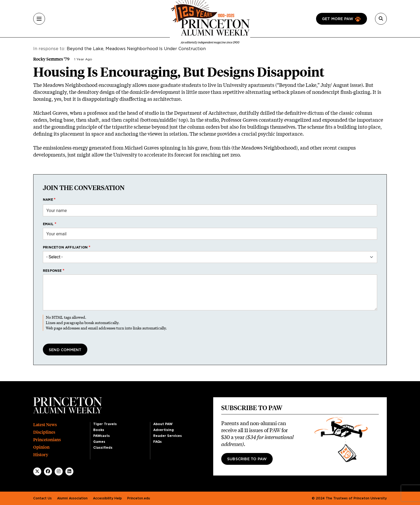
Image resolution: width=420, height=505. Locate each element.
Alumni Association (72, 498)
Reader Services (168, 436)
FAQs (157, 442)
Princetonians (47, 440)
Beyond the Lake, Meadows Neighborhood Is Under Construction (136, 49)
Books (99, 430)
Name (48, 200)
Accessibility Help (107, 498)
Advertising (164, 430)
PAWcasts (102, 436)
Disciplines (44, 432)
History (41, 455)
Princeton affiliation (65, 247)
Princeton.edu (139, 498)
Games (99, 442)
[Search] (381, 19)
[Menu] (39, 19)
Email (48, 224)
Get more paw (338, 19)
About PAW (163, 424)
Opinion (41, 447)
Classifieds (103, 448)
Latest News (45, 425)
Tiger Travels (105, 424)
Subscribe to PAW (247, 459)
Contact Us (42, 498)
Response (52, 271)
